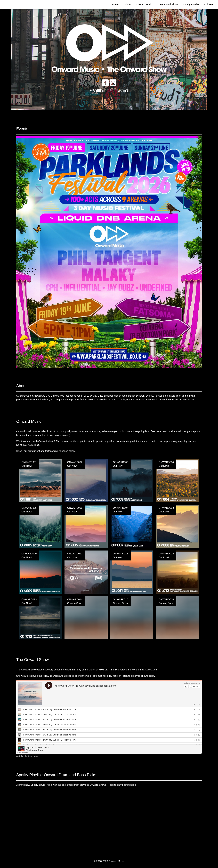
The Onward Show (168, 4)
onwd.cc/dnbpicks (127, 785)
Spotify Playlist (191, 4)
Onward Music (144, 4)
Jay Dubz (20, 756)
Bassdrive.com (150, 670)
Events (116, 4)
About (128, 4)
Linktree (208, 4)
